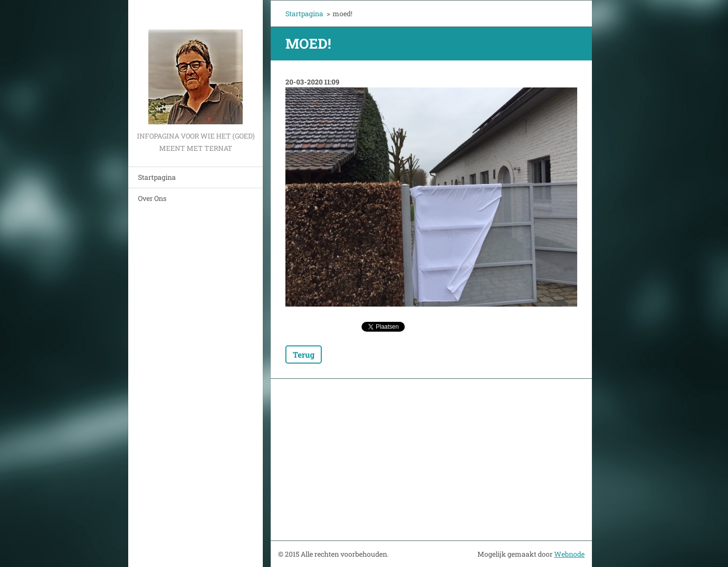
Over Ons (152, 198)
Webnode (569, 554)
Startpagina (157, 177)
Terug (304, 354)
